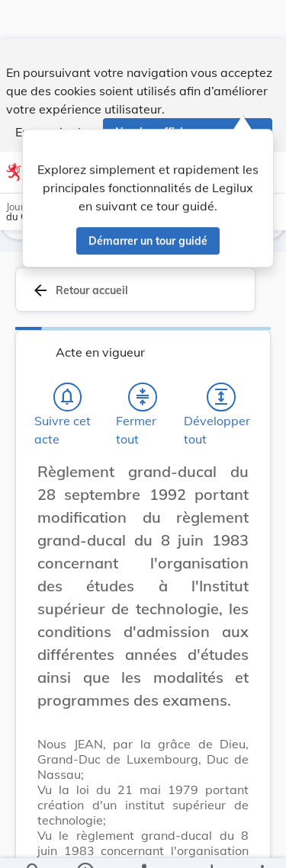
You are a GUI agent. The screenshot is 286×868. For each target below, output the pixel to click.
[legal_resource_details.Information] (84, 844)
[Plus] (262, 844)
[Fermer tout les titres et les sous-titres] (143, 397)
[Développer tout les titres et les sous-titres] (221, 397)
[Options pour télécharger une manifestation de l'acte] (211, 844)
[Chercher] (34, 844)
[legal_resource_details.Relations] (143, 844)
